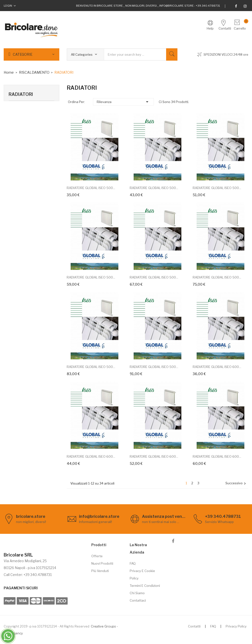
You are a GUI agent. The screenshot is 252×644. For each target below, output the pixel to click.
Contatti (194, 626)
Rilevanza (123, 102)
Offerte (97, 556)
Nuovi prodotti (102, 563)
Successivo (236, 483)
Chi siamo (137, 593)
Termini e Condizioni (145, 586)
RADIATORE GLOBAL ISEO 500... (91, 188)
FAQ (133, 563)
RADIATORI (21, 94)
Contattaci (138, 600)
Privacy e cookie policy (142, 574)
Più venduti (100, 571)
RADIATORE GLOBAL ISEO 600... (217, 367)
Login (8, 6)
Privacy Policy (236, 626)
